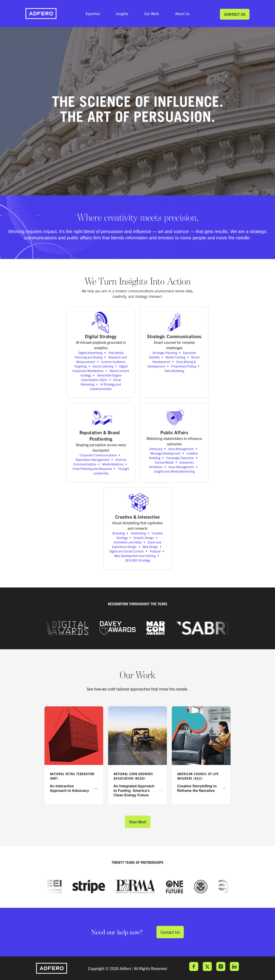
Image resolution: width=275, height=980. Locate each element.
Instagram (221, 966)
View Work (138, 822)
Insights (122, 14)
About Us (182, 14)
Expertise (93, 14)
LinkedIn (234, 966)
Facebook (194, 966)
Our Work (152, 14)
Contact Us (235, 14)
